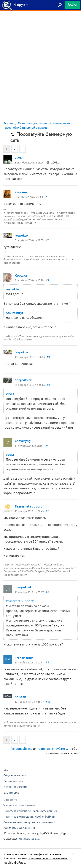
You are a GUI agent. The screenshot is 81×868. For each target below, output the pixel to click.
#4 (49, 357)
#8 (48, 592)
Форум (8, 123)
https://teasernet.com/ (28, 565)
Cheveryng (23, 441)
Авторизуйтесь (21, 749)
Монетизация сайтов (33, 123)
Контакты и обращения (19, 828)
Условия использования (19, 805)
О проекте (10, 800)
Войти (72, 5)
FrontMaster (24, 658)
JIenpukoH (23, 587)
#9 (48, 662)
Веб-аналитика (13, 781)
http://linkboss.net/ (20, 339)
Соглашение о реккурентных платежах (29, 822)
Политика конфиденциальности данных (30, 811)
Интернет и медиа (15, 787)
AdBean (20, 697)
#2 (47, 240)
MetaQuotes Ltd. (29, 839)
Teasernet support (28, 506)
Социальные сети (15, 775)
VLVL (18, 158)
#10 (48, 702)
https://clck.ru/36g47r (15, 219)
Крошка (21, 275)
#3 (47, 280)
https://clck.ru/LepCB (43, 213)
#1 (47, 197)
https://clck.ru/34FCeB (20, 223)
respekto (21, 235)
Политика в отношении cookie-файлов (29, 817)
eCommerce (11, 793)
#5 (49, 385)
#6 (46, 445)
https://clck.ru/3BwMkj (40, 216)
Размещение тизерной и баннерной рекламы (37, 125)
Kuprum (21, 192)
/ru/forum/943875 (29, 726)
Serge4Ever (23, 380)
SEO (6, 770)
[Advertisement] (40, 22)
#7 (48, 511)
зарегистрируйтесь (53, 749)
